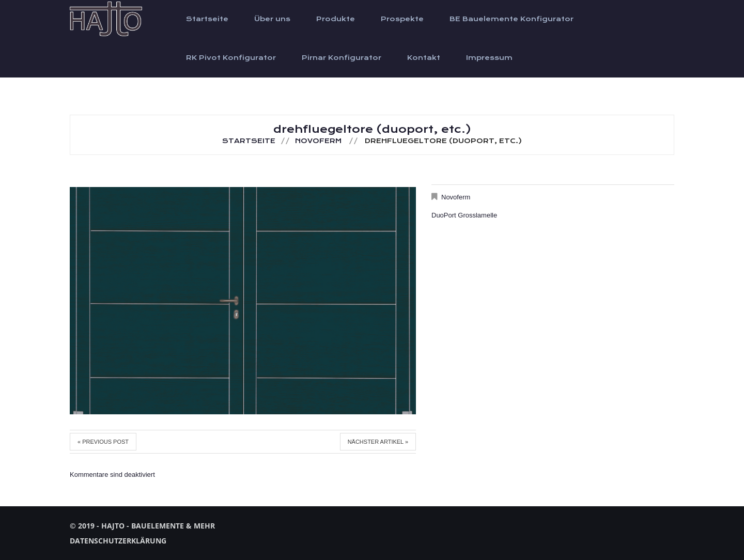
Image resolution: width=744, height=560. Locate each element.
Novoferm (318, 141)
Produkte (336, 19)
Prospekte (402, 19)
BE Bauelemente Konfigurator (512, 19)
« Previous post (103, 442)
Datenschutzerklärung (118, 541)
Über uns (272, 19)
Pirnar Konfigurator (342, 58)
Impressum (489, 58)
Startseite (207, 19)
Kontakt (424, 58)
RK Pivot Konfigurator (231, 58)
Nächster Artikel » (378, 442)
